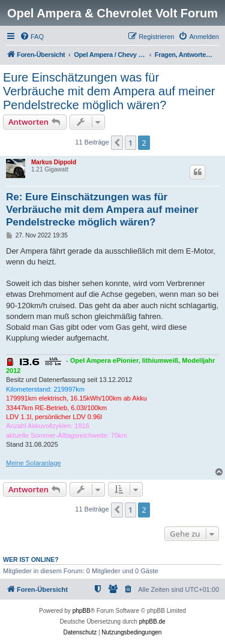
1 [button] (130, 143)
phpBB (82, 611)
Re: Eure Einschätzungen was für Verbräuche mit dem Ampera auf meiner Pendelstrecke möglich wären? (102, 210)
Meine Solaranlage (34, 463)
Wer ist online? (31, 559)
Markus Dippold (54, 162)
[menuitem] (32, 37)
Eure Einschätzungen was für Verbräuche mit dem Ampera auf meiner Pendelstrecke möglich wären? (109, 91)
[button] (117, 143)
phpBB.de (152, 622)
